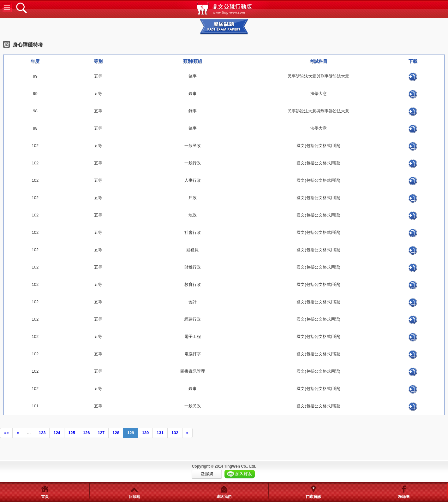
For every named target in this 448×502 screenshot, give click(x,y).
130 (146, 433)
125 (72, 433)
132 (175, 433)
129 (131, 433)
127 (101, 433)
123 (42, 433)
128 (116, 433)
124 (57, 433)
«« (6, 433)
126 (87, 433)
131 (160, 433)
